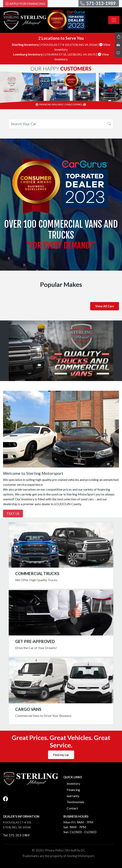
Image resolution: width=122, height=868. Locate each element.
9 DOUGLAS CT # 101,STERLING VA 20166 (69, 45)
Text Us (13, 513)
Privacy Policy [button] (54, 850)
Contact (72, 808)
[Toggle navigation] (114, 20)
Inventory (73, 783)
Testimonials (75, 802)
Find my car (61, 755)
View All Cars (105, 306)
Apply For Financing (25, 4)
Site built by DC (75, 850)
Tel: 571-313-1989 (16, 835)
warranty (73, 796)
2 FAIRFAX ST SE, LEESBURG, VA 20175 (71, 54)
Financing (73, 790)
